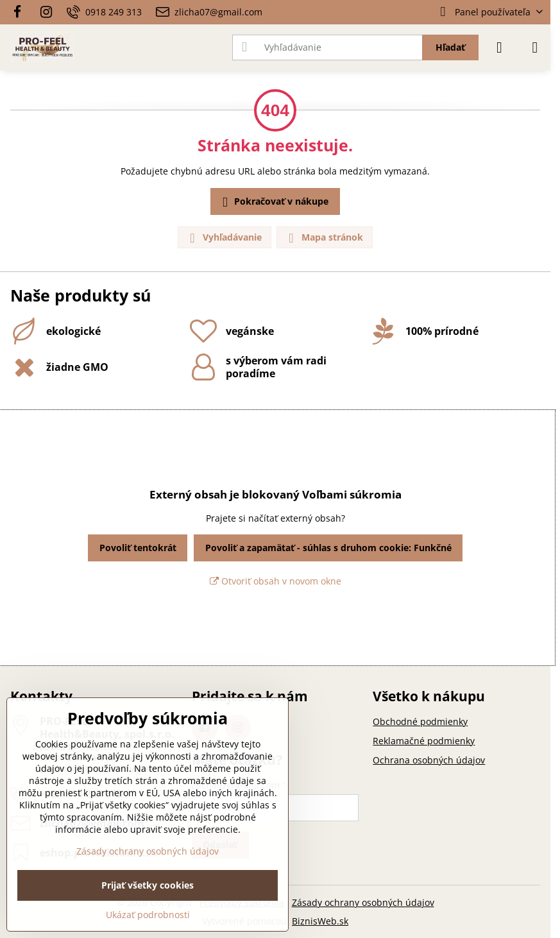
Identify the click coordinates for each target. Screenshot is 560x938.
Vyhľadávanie (224, 238)
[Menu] (535, 47)
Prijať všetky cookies (148, 885)
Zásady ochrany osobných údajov (363, 902)
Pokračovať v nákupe (273, 202)
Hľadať (450, 47)
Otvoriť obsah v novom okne (276, 581)
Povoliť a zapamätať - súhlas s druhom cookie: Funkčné (328, 548)
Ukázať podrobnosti (148, 915)
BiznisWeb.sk (320, 921)
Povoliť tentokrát (138, 548)
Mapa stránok (324, 238)
